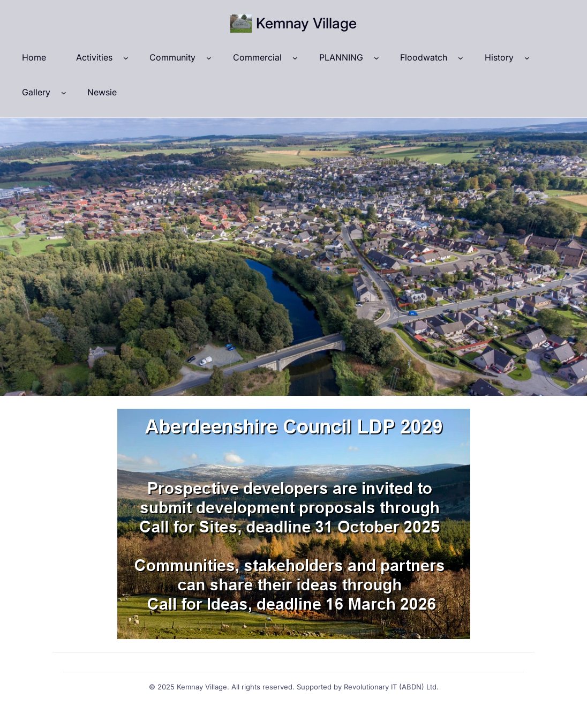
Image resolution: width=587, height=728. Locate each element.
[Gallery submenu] (64, 93)
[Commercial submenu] (295, 58)
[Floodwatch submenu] (461, 58)
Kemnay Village (306, 23)
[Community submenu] (209, 58)
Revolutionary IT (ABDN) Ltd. (391, 687)
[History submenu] (527, 58)
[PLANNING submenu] (377, 58)
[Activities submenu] (126, 58)
